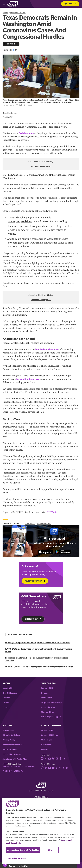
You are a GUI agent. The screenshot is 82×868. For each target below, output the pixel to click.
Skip (50, 850)
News (5, 13)
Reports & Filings (10, 747)
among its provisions (20, 222)
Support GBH (47, 686)
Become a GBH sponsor (41, 166)
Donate (70, 4)
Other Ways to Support (51, 714)
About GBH (8, 686)
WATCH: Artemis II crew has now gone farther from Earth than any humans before (38, 650)
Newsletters (46, 742)
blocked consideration (47, 349)
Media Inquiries (48, 737)
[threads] (57, 756)
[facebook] (60, 756)
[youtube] (49, 756)
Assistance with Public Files (15, 757)
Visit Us (44, 747)
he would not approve (28, 379)
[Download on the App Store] (44, 552)
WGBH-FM (7, 769)
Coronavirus (44, 524)
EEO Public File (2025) (12, 752)
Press (5, 705)
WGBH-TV (7, 764)
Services (6, 695)
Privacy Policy (9, 737)
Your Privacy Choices (17, 858)
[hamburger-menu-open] (5, 4)
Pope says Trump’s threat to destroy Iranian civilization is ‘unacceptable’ (37, 643)
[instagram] (42, 756)
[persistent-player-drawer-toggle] (79, 865)
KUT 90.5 (52, 512)
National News (18, 13)
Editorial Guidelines (11, 733)
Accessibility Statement (13, 742)
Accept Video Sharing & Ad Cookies (23, 850)
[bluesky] (53, 756)
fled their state (26, 133)
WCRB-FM (19, 769)
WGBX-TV (18, 764)
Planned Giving (48, 710)
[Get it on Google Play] (65, 552)
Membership (47, 695)
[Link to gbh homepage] (12, 4)
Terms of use (8, 728)
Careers (6, 700)
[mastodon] (57, 765)
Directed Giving (48, 705)
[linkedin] (64, 756)
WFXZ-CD (29, 764)
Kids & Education (10, 691)
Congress (30, 524)
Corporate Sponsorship (51, 700)
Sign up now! (32, 619)
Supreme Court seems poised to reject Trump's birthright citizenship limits (39, 664)
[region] (41, 831)
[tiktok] (46, 756)
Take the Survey (34, 581)
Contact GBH (47, 728)
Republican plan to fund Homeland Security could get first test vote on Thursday (41, 658)
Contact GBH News (49, 733)
